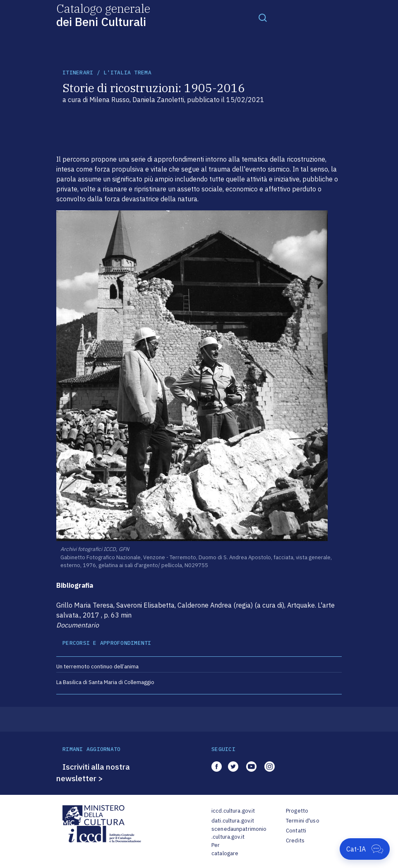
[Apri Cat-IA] (365, 849)
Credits (295, 841)
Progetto (297, 811)
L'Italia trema (127, 73)
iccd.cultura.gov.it (233, 811)
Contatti (296, 831)
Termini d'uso (303, 821)
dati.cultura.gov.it (233, 821)
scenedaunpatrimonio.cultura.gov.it (239, 833)
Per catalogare (225, 849)
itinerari (78, 73)
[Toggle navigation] (263, 17)
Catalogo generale (103, 15)
